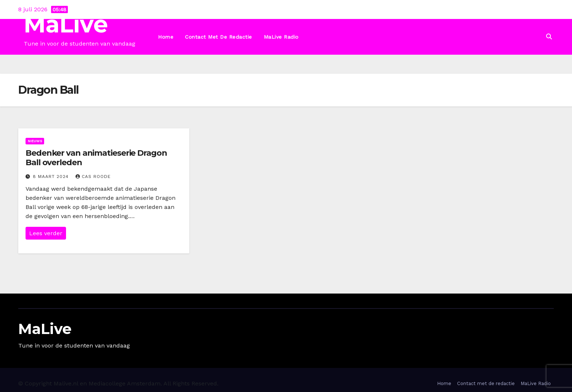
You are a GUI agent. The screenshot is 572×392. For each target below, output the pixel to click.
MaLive (66, 24)
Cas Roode (93, 176)
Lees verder (46, 233)
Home (166, 37)
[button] (549, 37)
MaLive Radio (281, 37)
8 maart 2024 (52, 176)
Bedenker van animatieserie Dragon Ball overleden (96, 158)
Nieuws (35, 141)
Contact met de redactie (219, 37)
